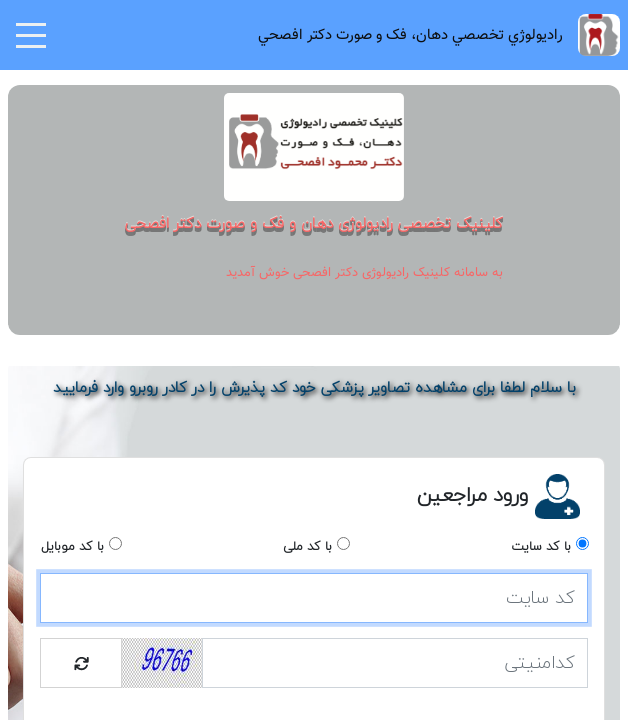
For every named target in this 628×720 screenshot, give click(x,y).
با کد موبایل (72, 547)
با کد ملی (307, 547)
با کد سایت (541, 547)
